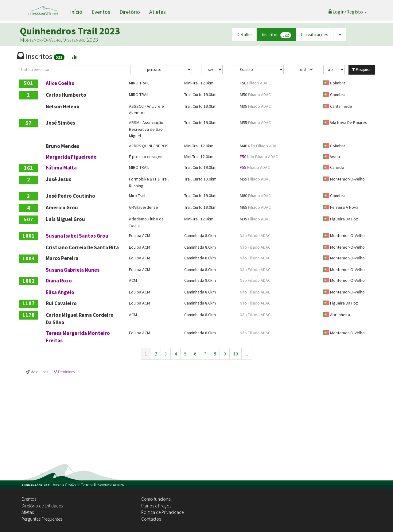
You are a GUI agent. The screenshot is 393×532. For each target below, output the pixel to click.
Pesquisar (362, 70)
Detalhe (244, 35)
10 (235, 354)
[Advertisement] (196, 418)
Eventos (101, 12)
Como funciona (156, 499)
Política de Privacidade (162, 512)
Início (76, 12)
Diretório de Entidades (42, 506)
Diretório (130, 12)
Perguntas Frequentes (42, 519)
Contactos (151, 519)
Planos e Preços (156, 506)
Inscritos (276, 35)
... (247, 354)
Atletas (158, 12)
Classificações (315, 35)
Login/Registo (348, 12)
